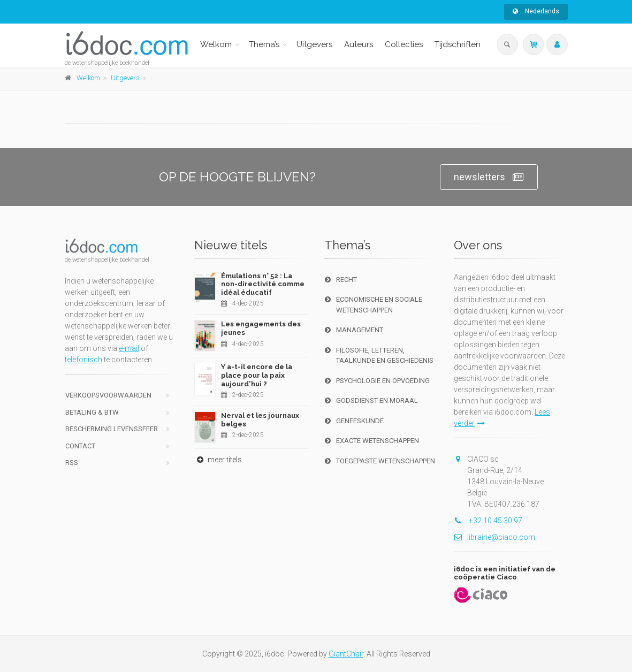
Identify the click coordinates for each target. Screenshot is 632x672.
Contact (80, 446)
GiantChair (346, 654)
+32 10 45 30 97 (488, 521)
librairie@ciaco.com (494, 537)
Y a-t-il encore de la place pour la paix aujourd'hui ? (257, 375)
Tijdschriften (458, 44)
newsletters (489, 177)
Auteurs (359, 44)
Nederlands (536, 11)
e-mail (129, 348)
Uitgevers (314, 44)
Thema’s (264, 44)
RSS (72, 463)
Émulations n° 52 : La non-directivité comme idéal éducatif (263, 284)
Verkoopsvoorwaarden (108, 395)
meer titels (218, 460)
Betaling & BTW (92, 412)
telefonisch (83, 360)
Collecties (404, 44)
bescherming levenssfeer (112, 429)
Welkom (216, 44)
